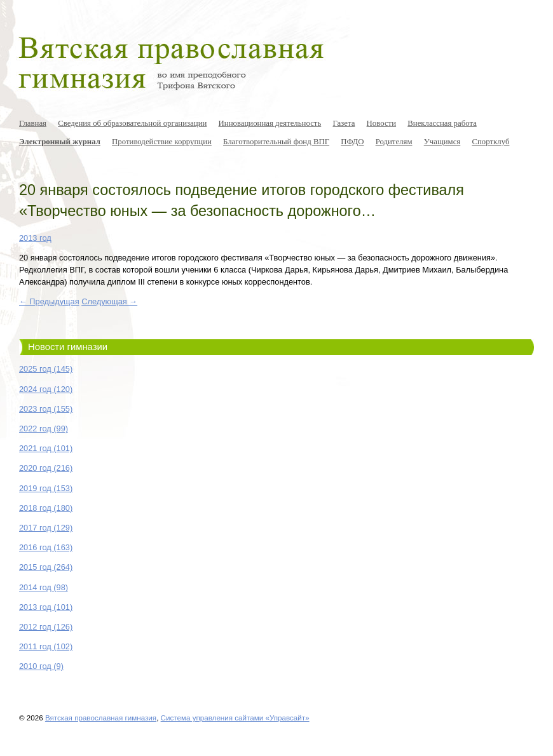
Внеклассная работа (442, 123)
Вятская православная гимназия (101, 718)
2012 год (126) (46, 627)
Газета (344, 123)
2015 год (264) (46, 567)
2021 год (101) (46, 448)
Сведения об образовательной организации (132, 123)
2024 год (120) (46, 389)
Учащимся (442, 142)
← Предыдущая (49, 301)
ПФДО (352, 142)
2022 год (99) (44, 429)
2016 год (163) (46, 547)
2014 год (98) (44, 587)
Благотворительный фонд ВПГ (276, 142)
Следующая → (109, 301)
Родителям (394, 142)
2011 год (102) (46, 646)
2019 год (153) (46, 488)
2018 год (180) (46, 508)
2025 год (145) (46, 369)
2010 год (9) (41, 666)
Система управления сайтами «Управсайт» (235, 718)
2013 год (35, 238)
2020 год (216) (46, 468)
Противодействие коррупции (162, 142)
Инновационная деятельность (270, 123)
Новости (381, 123)
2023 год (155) (46, 409)
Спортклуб (490, 142)
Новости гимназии (68, 347)
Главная (33, 123)
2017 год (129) (46, 528)
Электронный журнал (60, 142)
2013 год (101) (46, 607)
